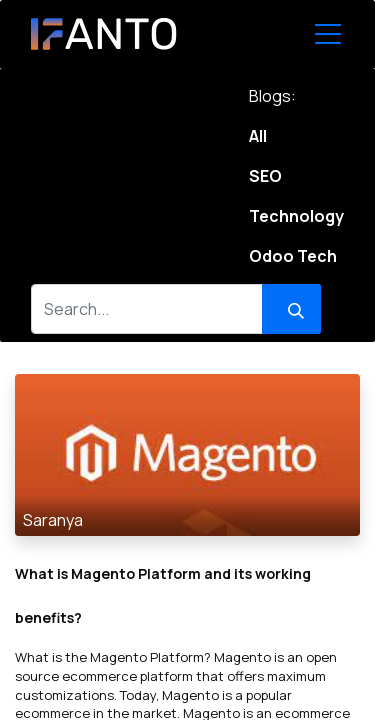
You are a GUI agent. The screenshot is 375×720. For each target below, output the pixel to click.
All (258, 136)
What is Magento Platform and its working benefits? (163, 595)
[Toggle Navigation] (328, 34)
